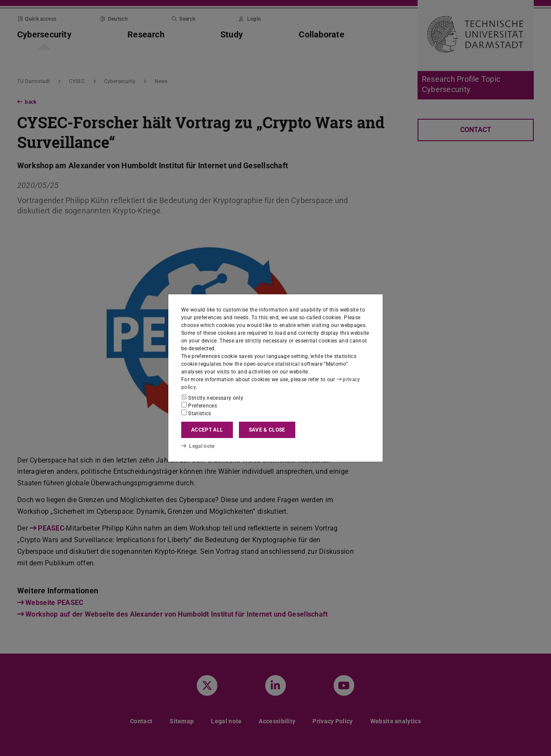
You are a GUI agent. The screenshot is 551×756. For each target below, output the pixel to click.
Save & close (267, 430)
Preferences (199, 405)
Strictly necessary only (212, 398)
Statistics (196, 413)
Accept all (207, 430)
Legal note (198, 446)
